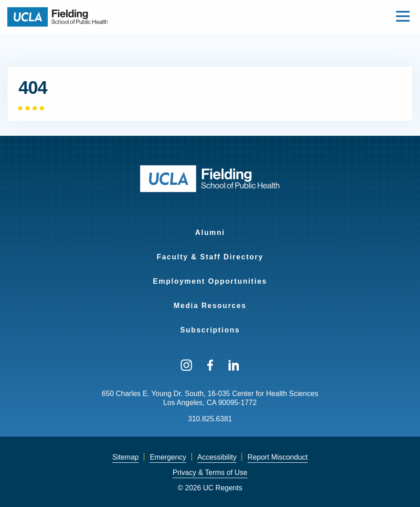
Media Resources (210, 306)
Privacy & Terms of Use (210, 472)
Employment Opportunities (210, 281)
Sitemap (126, 457)
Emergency (168, 457)
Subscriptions (210, 330)
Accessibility (217, 457)
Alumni (210, 233)
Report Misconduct (277, 457)
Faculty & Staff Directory (210, 257)
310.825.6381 (210, 419)
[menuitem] (210, 227)
